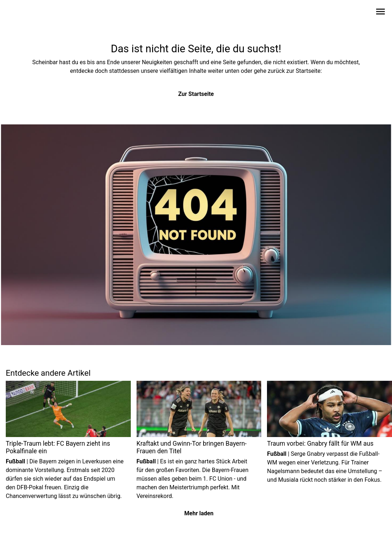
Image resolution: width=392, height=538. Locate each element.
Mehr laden (199, 513)
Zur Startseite (196, 94)
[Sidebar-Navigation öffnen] (380, 13)
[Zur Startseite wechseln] (23, 13)
